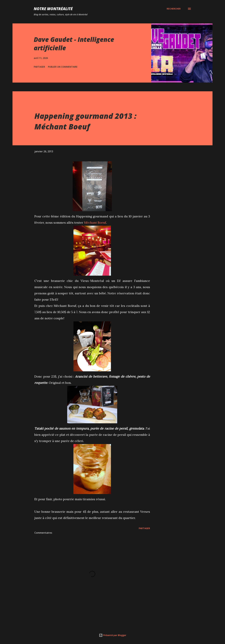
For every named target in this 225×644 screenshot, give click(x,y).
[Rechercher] (174, 9)
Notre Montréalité (53, 9)
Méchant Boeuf (95, 222)
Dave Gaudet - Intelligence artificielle (74, 44)
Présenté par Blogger (113, 635)
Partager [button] (39, 67)
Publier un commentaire (63, 67)
